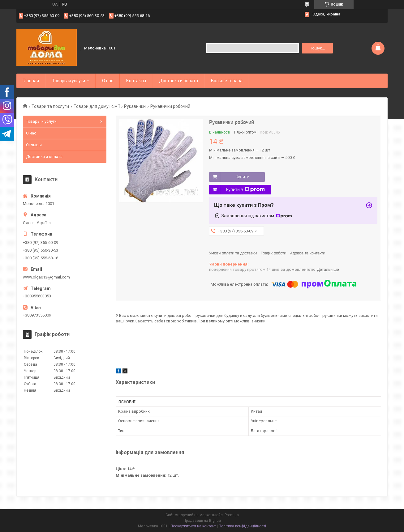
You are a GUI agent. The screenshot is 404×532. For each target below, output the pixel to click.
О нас (108, 81)
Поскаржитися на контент (193, 526)
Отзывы (34, 145)
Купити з (245, 189)
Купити (243, 177)
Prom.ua (232, 515)
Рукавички (135, 106)
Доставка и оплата (178, 81)
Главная (31, 81)
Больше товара (227, 81)
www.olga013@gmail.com (46, 277)
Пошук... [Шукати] (317, 48)
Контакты (136, 81)
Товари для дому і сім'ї (97, 106)
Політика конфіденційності (242, 526)
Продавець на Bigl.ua (202, 521)
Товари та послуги (50, 106)
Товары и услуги (69, 81)
